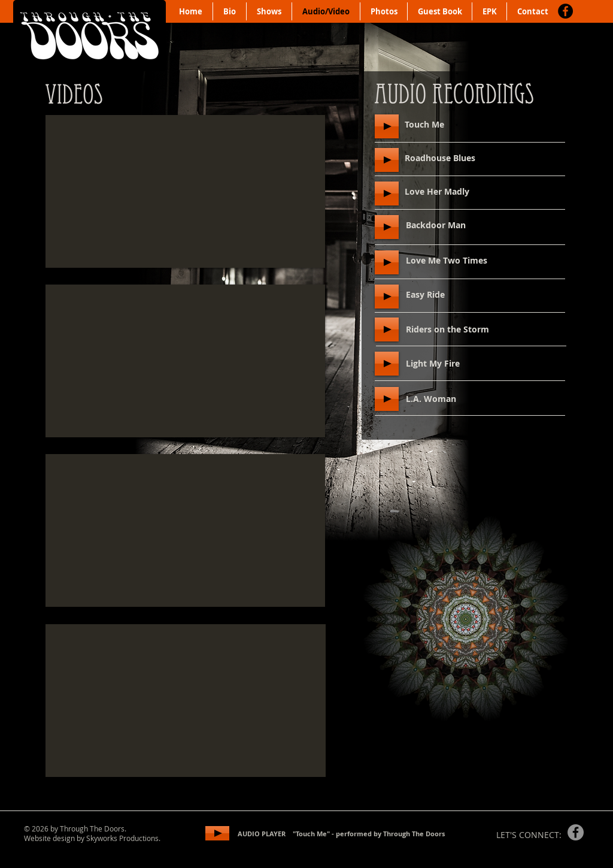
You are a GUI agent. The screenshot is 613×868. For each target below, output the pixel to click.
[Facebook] (565, 11)
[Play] (387, 126)
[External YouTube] (185, 191)
